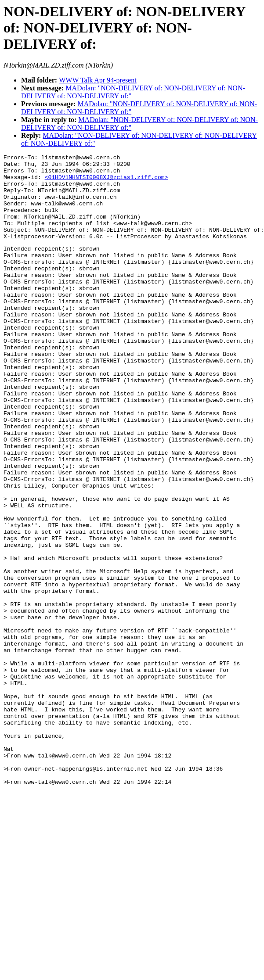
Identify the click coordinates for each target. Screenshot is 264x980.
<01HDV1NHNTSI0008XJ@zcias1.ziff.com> (107, 182)
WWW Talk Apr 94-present (98, 80)
